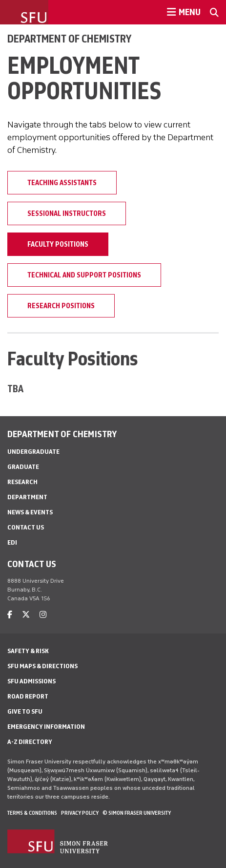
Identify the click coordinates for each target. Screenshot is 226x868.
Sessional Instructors (67, 213)
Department (27, 497)
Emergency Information (46, 727)
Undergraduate (33, 452)
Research (22, 482)
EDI (12, 542)
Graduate (23, 467)
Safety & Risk (28, 651)
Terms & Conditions (32, 813)
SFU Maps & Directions (42, 666)
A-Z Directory (30, 742)
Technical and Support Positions (84, 275)
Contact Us (26, 527)
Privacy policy (80, 813)
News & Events (30, 512)
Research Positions (61, 306)
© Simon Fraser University (137, 813)
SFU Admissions (31, 681)
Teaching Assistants (62, 183)
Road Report (28, 696)
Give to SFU (25, 711)
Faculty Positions (58, 244)
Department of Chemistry (69, 39)
